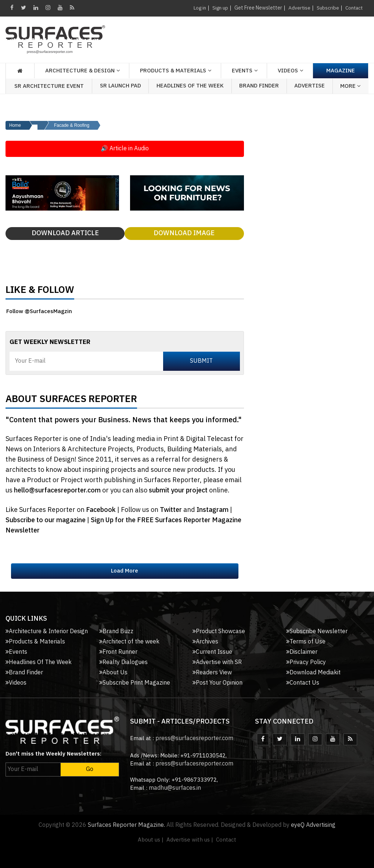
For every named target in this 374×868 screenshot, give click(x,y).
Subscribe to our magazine (46, 520)
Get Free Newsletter (256, 8)
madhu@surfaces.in (175, 788)
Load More (125, 571)
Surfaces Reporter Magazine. (126, 825)
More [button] (350, 86)
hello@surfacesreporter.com (57, 491)
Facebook (102, 510)
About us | (151, 840)
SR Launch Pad (121, 86)
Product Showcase (219, 632)
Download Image (184, 233)
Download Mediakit (313, 673)
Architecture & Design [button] (80, 71)
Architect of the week (129, 642)
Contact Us (303, 683)
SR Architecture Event (49, 86)
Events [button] (242, 71)
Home (15, 125)
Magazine (341, 71)
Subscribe (326, 8)
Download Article (65, 233)
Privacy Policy (306, 662)
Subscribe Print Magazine (135, 683)
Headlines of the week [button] (190, 86)
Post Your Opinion (217, 683)
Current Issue (212, 652)
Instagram (213, 510)
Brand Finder (259, 86)
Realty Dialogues (123, 662)
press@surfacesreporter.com (194, 738)
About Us (113, 673)
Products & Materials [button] (173, 71)
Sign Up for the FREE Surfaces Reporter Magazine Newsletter (123, 526)
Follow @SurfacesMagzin (39, 311)
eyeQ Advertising (313, 825)
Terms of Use (306, 642)
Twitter (172, 510)
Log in (197, 8)
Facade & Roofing (72, 125)
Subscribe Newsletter (317, 632)
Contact (353, 8)
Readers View (212, 673)
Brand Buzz (116, 632)
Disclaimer (302, 652)
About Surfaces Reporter (71, 401)
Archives (205, 642)
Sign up (218, 8)
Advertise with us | (190, 840)
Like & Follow (40, 292)
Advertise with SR (217, 662)
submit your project (178, 491)
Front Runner (118, 652)
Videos (288, 71)
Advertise (298, 8)
